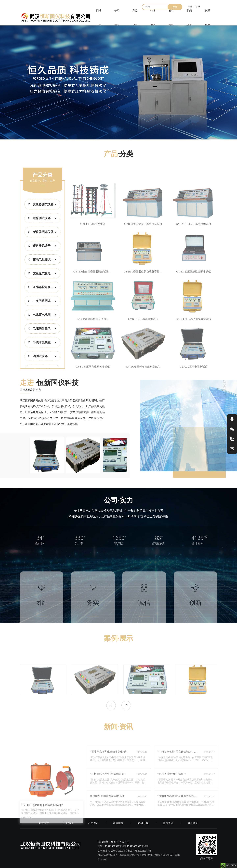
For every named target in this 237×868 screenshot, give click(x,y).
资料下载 (171, 18)
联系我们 (207, 18)
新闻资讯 (189, 18)
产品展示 (135, 18)
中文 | (191, 7)
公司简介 (117, 18)
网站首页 (99, 18)
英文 (198, 7)
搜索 (175, 7)
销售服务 (153, 18)
